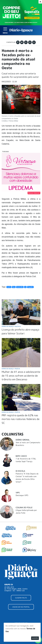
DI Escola (20, 471)
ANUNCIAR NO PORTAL (21, 607)
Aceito (35, 638)
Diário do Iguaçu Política (11, 326)
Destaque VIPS (22, 495)
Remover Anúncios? (34, 193)
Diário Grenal (23, 440)
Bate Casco (21, 456)
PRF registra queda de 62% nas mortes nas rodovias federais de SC (21, 419)
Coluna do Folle (24, 507)
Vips (18, 493)
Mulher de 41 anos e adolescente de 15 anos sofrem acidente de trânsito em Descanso (21, 376)
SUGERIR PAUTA (21, 598)
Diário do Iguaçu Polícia (11, 369)
